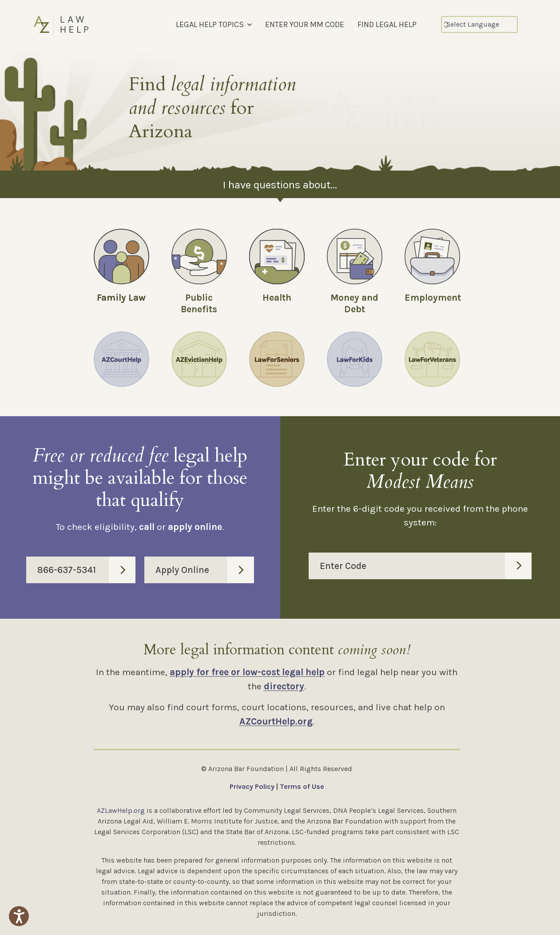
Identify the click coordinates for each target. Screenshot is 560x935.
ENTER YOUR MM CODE (305, 24)
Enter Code (426, 566)
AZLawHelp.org (121, 810)
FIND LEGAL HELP (387, 24)
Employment (433, 298)
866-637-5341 (86, 570)
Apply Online (205, 570)
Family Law (121, 298)
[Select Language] (479, 24)
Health (277, 298)
